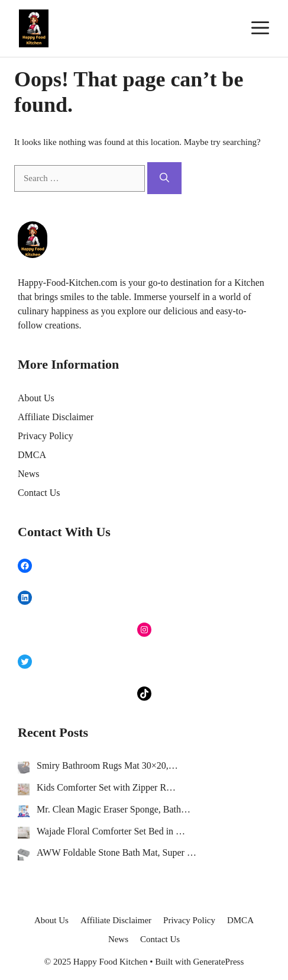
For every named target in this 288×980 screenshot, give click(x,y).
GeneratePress (218, 962)
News (28, 474)
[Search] (164, 178)
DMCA (32, 455)
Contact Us (39, 493)
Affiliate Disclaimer (56, 417)
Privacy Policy (46, 436)
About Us (36, 398)
